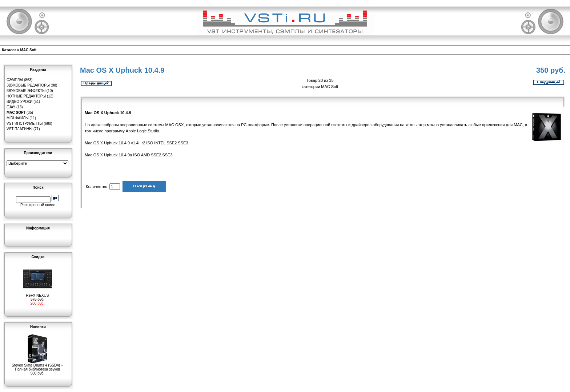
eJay (11, 107)
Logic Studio (148, 131)
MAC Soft (28, 50)
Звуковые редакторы (28, 85)
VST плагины (19, 129)
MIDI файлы (18, 118)
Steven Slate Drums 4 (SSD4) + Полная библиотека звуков (37, 366)
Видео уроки (19, 102)
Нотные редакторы (26, 96)
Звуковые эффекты (26, 91)
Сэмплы (15, 80)
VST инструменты (25, 123)
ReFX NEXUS (37, 294)
